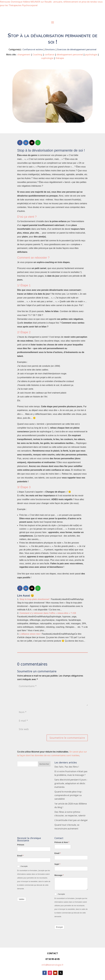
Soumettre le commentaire (67, 738)
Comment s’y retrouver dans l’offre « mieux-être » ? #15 (48, 613)
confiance (49, 55)
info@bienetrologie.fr (52, 965)
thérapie (60, 58)
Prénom (21, 845)
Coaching (37, 55)
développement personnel (70, 55)
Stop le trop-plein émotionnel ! (35, 599)
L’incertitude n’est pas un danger (71, 820)
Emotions (50, 49)
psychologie (91, 55)
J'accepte (22, 866)
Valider (22, 899)
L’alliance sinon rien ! (30, 634)
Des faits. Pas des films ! (67, 767)
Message (59, 875)
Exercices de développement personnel (77, 49)
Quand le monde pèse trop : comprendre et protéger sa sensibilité (68, 795)
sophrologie (47, 58)
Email (20, 856)
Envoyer (59, 927)
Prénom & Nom (62, 842)
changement (24, 55)
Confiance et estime (33, 49)
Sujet (57, 864)
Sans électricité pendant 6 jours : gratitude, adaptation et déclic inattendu (71, 783)
